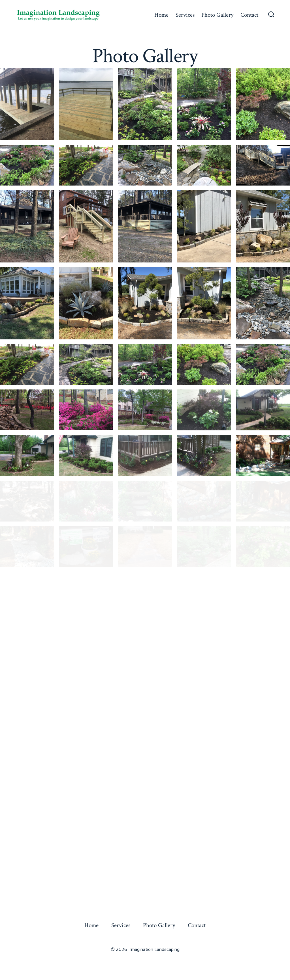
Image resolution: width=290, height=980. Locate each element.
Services (185, 15)
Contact (249, 15)
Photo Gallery (217, 15)
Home (161, 15)
